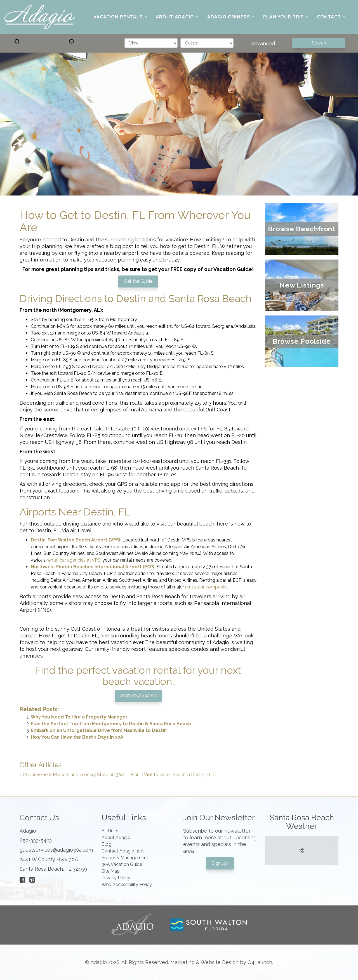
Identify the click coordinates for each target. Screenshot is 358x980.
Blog (106, 844)
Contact (331, 17)
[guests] (207, 43)
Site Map (111, 871)
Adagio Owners (231, 17)
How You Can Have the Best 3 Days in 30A (77, 737)
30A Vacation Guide (122, 864)
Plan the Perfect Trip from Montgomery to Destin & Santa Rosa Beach (111, 724)
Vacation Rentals (120, 17)
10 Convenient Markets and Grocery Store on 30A (72, 775)
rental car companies (207, 587)
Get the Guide (138, 281)
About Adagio (177, 17)
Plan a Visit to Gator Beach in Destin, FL (173, 775)
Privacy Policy (116, 878)
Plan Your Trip (286, 17)
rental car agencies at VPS (74, 560)
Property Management (125, 858)
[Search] (319, 43)
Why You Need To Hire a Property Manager (79, 717)
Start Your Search (138, 695)
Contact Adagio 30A (123, 851)
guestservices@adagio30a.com (56, 850)
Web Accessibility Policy (127, 884)
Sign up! (220, 863)
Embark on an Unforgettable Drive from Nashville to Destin (99, 730)
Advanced (263, 43)
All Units (110, 831)
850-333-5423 (36, 840)
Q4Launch (260, 962)
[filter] (151, 43)
